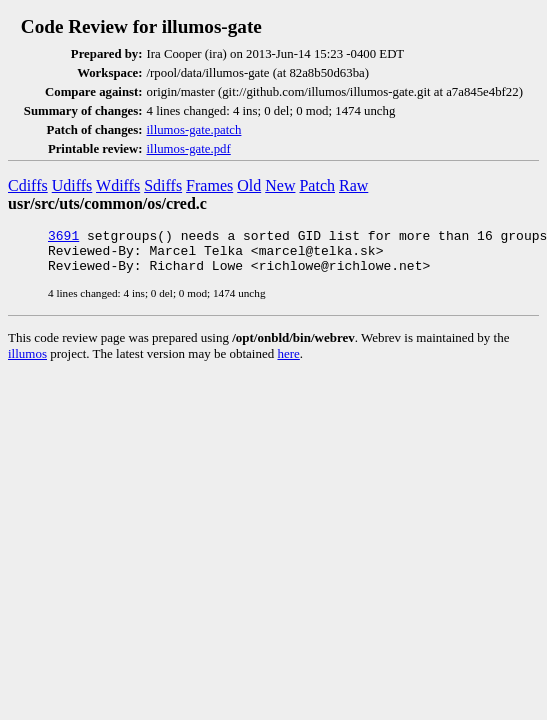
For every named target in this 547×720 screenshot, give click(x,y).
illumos (27, 362)
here (288, 362)
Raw (353, 185)
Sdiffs (163, 185)
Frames (209, 185)
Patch (317, 185)
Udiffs (72, 185)
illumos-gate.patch (194, 130)
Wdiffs (118, 185)
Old (249, 185)
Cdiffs (28, 185)
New (280, 185)
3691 (63, 238)
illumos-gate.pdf (189, 149)
